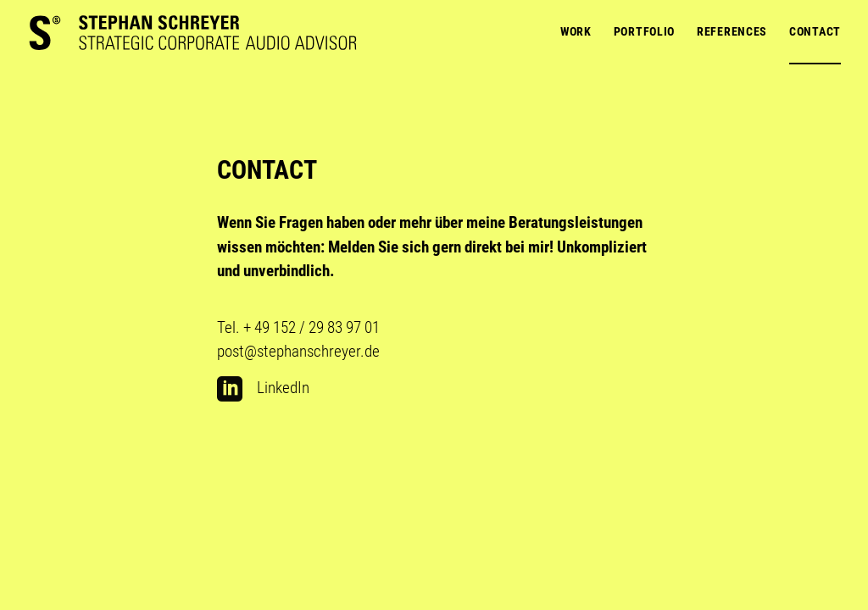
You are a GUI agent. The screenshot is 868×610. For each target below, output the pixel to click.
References (732, 32)
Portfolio (644, 32)
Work (576, 32)
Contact (815, 32)
